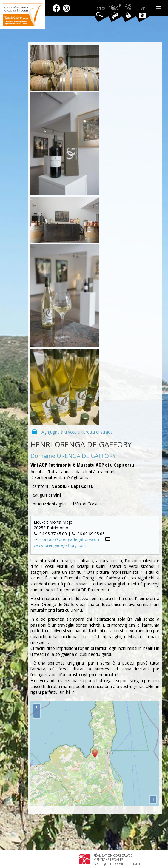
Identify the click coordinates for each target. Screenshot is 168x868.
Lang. (142, 12)
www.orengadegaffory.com (60, 545)
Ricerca (101, 9)
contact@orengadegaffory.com (70, 539)
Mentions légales (108, 859)
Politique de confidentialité (118, 864)
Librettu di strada (115, 7)
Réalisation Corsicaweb (113, 855)
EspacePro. (129, 7)
